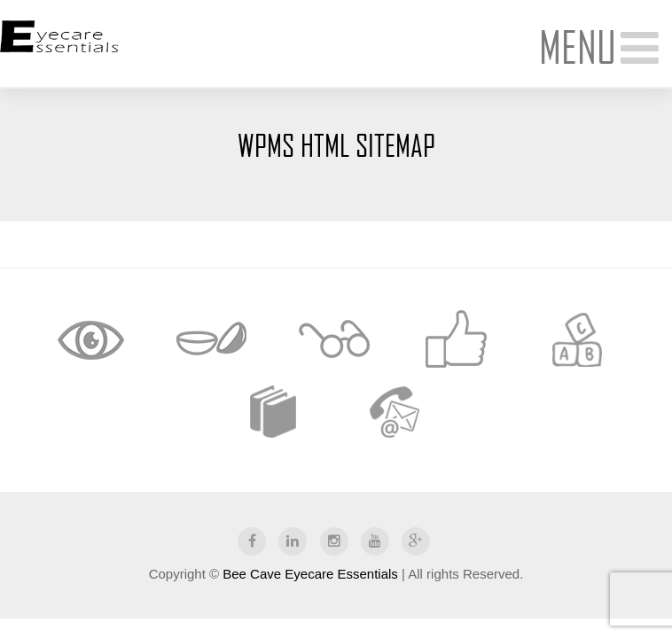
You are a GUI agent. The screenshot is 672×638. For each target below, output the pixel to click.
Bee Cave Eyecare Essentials (310, 574)
